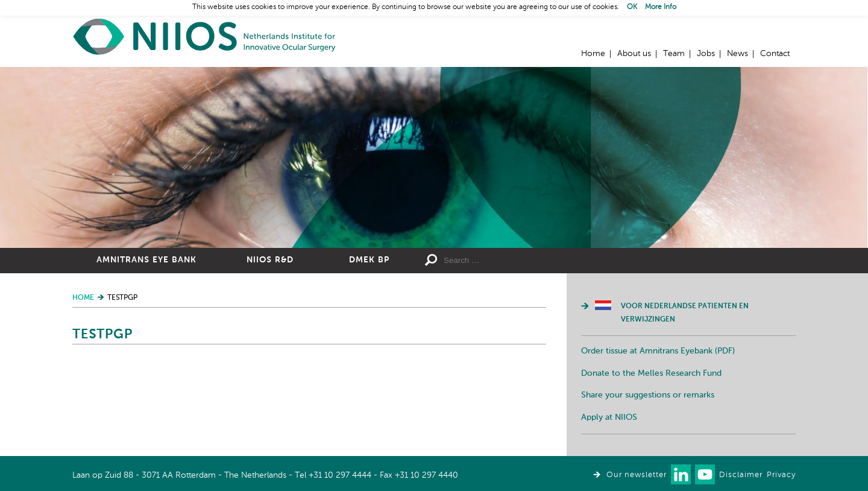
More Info (661, 7)
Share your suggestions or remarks (648, 395)
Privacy (781, 475)
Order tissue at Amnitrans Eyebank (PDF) (658, 351)
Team (674, 54)
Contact (775, 54)
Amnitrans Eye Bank (146, 260)
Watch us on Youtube (705, 474)
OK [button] (632, 7)
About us (634, 54)
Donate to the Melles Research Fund (651, 373)
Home (205, 36)
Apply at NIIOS (609, 417)
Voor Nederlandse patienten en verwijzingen (685, 313)
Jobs (706, 54)
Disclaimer (741, 475)
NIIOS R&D (270, 260)
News (737, 54)
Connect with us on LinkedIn (681, 474)
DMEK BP (369, 260)
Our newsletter (637, 475)
